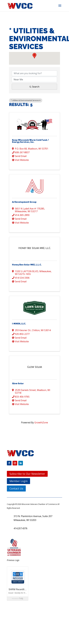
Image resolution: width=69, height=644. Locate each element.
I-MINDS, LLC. (19, 324)
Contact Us (16, 488)
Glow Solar (18, 383)
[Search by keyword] (34, 73)
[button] (60, 7)
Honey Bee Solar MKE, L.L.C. (27, 265)
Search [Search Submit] (34, 87)
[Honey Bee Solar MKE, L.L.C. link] (34, 248)
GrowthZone (41, 422)
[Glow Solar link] (34, 367)
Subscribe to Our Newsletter (27, 474)
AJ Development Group (24, 202)
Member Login (18, 481)
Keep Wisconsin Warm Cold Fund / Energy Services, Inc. (30, 141)
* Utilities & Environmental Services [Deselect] (26, 100)
